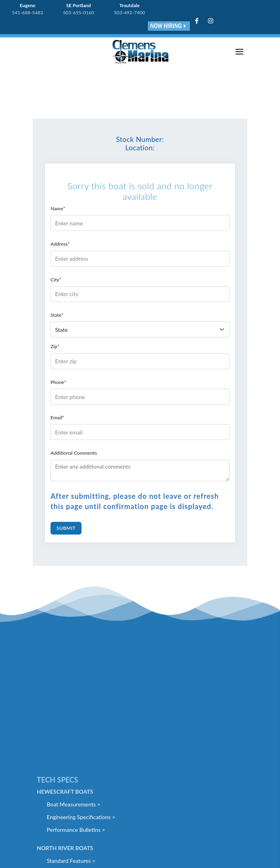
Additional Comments (74, 453)
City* (56, 280)
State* (57, 315)
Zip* (55, 346)
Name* (58, 208)
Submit (66, 528)
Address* (60, 244)
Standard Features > (71, 861)
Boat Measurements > (74, 804)
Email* (57, 418)
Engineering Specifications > (81, 817)
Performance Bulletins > (76, 830)
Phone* (58, 382)
